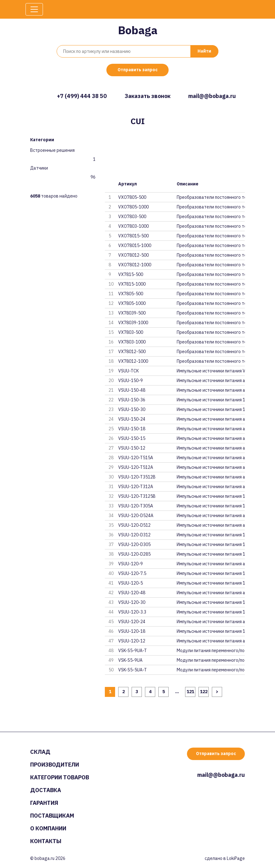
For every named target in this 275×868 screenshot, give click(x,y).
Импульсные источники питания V (211, 371)
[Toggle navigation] (34, 9)
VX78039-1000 (133, 323)
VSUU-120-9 (131, 564)
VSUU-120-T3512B (137, 477)
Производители (55, 765)
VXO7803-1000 (133, 226)
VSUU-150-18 (132, 429)
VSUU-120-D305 (134, 544)
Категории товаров (60, 777)
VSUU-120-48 (132, 593)
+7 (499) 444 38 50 (82, 96)
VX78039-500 (132, 313)
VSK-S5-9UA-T (133, 651)
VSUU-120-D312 (134, 535)
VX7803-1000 (132, 342)
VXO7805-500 (132, 197)
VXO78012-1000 (135, 265)
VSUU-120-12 (132, 641)
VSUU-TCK (128, 371)
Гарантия (44, 803)
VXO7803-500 (132, 217)
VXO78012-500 (133, 255)
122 (204, 692)
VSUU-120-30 (132, 602)
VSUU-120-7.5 (132, 573)
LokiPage (236, 858)
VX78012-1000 (133, 361)
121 (190, 692)
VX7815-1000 (132, 284)
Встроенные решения (52, 150)
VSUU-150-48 (132, 390)
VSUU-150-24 (132, 419)
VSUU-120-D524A (136, 516)
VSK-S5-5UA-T (133, 670)
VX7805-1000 (132, 303)
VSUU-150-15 (132, 438)
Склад (40, 752)
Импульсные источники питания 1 (211, 400)
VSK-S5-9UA (130, 660)
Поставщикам (52, 816)
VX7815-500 (131, 274)
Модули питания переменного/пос (211, 651)
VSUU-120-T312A (136, 487)
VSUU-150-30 (132, 409)
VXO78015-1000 (135, 245)
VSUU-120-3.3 (132, 612)
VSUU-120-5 (131, 583)
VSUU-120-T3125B (137, 496)
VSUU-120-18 (132, 631)
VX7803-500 (131, 332)
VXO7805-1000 (133, 207)
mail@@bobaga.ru (212, 96)
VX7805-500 (131, 294)
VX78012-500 (132, 352)
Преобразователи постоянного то (211, 197)
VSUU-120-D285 (134, 554)
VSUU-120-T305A (136, 506)
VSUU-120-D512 (134, 525)
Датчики (39, 168)
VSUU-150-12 (132, 448)
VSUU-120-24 (132, 622)
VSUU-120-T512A (136, 467)
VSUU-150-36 (132, 400)
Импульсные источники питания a (211, 380)
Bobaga (138, 30)
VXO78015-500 (133, 236)
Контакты (46, 841)
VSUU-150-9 (131, 380)
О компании (48, 828)
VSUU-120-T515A (136, 458)
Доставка (46, 790)
